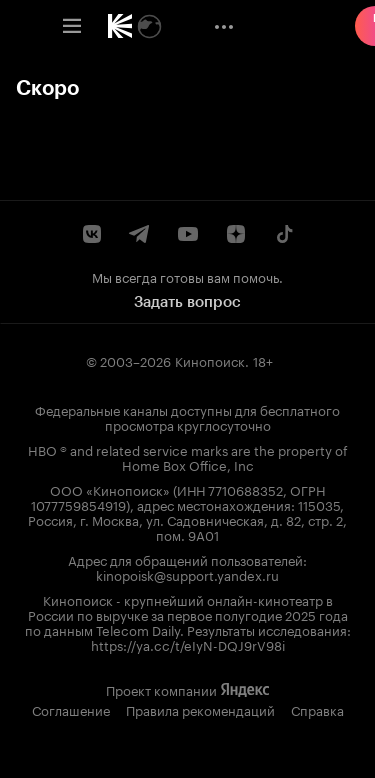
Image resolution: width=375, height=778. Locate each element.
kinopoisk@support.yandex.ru (187, 574)
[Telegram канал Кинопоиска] (140, 234)
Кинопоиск (210, 360)
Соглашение (71, 709)
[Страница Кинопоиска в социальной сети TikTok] (284, 234)
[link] (120, 26)
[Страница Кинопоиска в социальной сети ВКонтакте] (92, 234)
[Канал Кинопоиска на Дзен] (236, 234)
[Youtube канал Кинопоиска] (188, 234)
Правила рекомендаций (200, 709)
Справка (317, 709)
